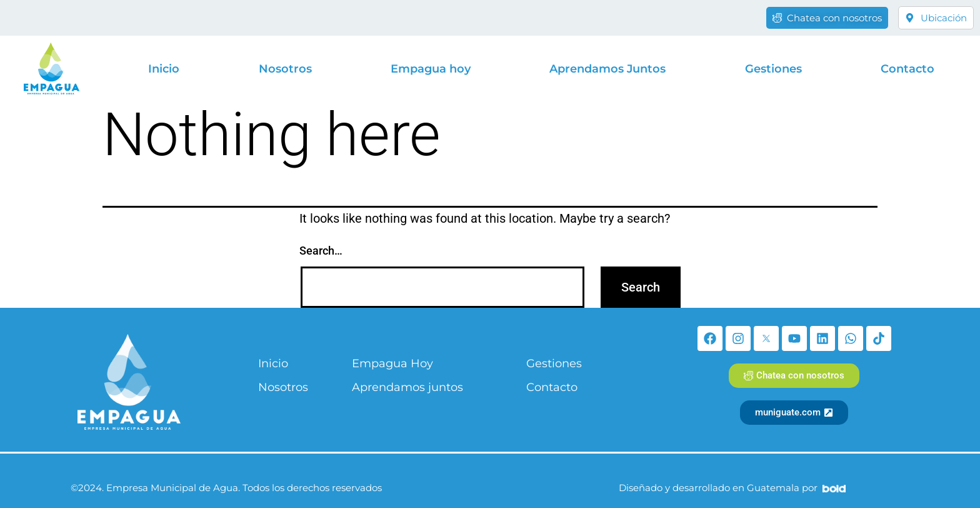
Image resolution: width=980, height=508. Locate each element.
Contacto (907, 69)
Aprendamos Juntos (607, 69)
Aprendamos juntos (407, 387)
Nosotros (285, 69)
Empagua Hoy (392, 363)
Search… (321, 251)
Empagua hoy (431, 69)
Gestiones (773, 69)
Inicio (164, 69)
